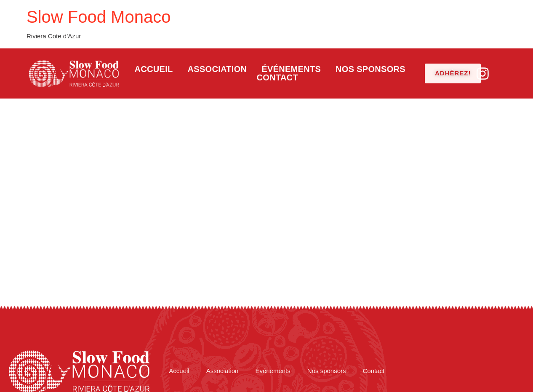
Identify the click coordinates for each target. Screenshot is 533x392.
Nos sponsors (370, 69)
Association (217, 69)
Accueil (154, 69)
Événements (291, 69)
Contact (277, 77)
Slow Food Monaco (99, 17)
